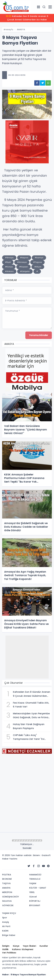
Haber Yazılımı (10, 859)
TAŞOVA (6, 883)
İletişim (6, 946)
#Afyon (38, 267)
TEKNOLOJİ (35, 879)
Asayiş (5, 922)
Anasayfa (8, 29)
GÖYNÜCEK (8, 905)
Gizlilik (5, 949)
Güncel (33, 897)
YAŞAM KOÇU (9, 913)
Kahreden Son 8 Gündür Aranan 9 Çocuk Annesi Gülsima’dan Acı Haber (27, 18)
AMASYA (21, 29)
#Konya (9, 267)
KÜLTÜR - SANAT (38, 888)
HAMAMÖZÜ (35, 875)
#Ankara (9, 271)
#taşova (24, 258)
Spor (5, 918)
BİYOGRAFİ (35, 905)
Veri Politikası (9, 953)
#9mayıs (9, 258)
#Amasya (22, 262)
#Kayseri (23, 267)
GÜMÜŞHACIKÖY (11, 897)
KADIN (5, 931)
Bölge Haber (9, 935)
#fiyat (8, 262)
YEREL (32, 892)
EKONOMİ (7, 879)
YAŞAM (33, 883)
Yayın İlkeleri (29, 946)
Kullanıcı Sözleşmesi (23, 949)
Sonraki (27, 848)
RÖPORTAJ (35, 901)
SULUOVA (7, 901)
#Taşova (37, 262)
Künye (16, 946)
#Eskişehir (25, 271)
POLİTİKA (7, 875)
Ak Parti (6, 926)
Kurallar (44, 946)
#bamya (39, 258)
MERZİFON (7, 892)
